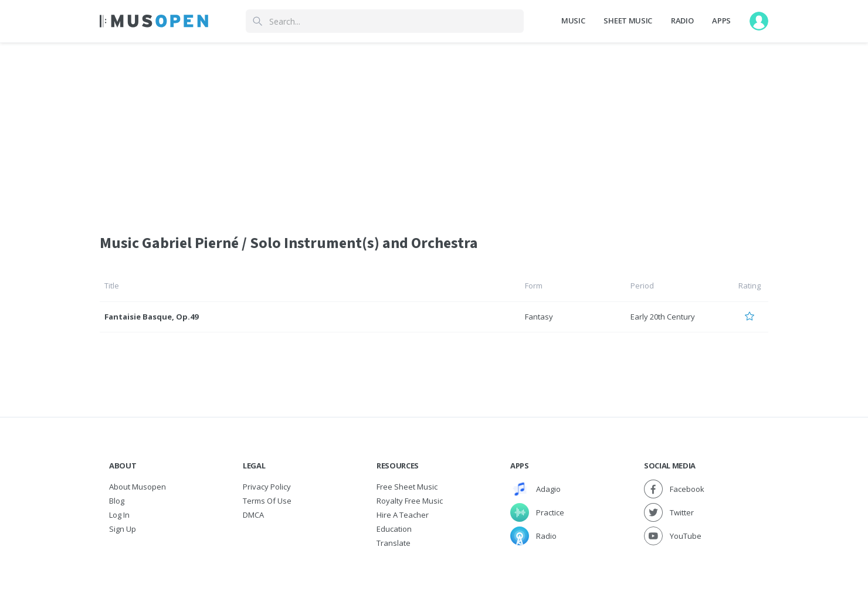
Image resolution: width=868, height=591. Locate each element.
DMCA (253, 515)
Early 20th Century (663, 317)
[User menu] (759, 21)
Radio (682, 21)
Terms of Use (267, 501)
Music (573, 21)
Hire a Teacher (403, 515)
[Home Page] (154, 21)
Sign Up (123, 529)
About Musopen (138, 487)
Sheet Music (628, 21)
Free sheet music (407, 487)
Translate (394, 543)
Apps (721, 21)
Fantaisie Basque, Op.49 (151, 317)
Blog (117, 501)
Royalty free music (410, 501)
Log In (119, 515)
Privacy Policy (267, 487)
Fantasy (539, 317)
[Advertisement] (434, 131)
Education (394, 529)
